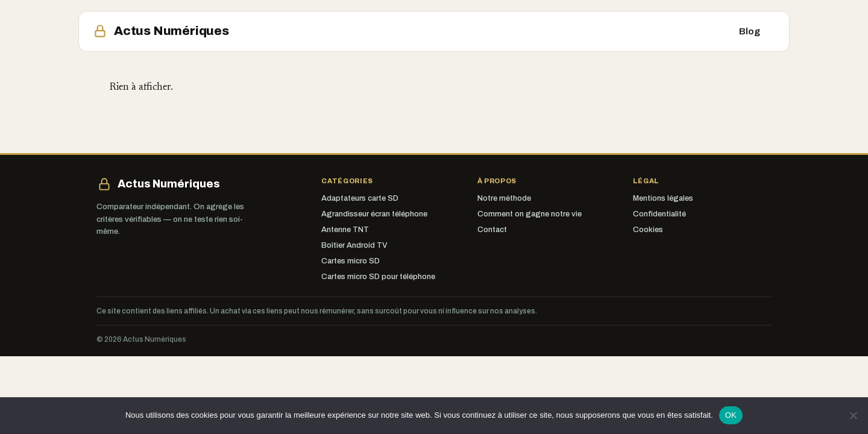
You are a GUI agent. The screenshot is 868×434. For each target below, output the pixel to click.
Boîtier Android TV (354, 245)
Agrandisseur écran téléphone (374, 214)
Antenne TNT (345, 230)
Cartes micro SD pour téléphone (378, 277)
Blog (750, 31)
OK (731, 415)
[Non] (853, 415)
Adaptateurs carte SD (360, 198)
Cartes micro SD (351, 261)
